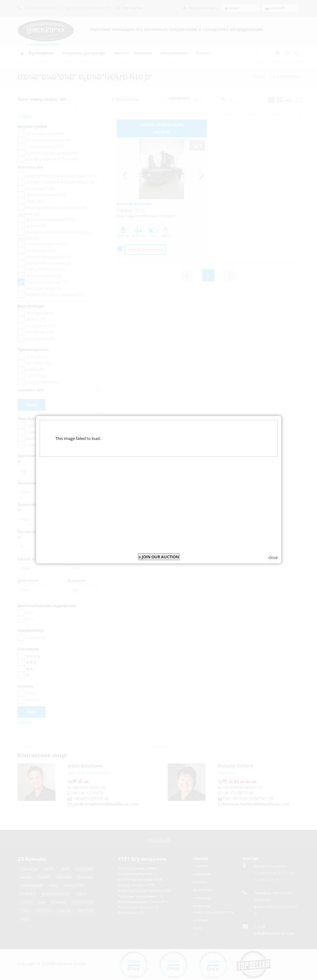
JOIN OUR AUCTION (159, 539)
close (273, 539)
